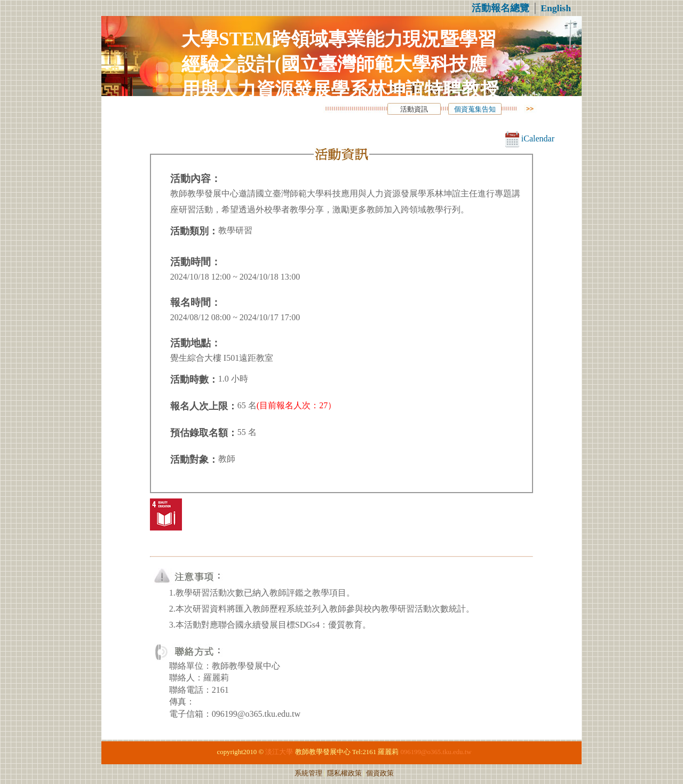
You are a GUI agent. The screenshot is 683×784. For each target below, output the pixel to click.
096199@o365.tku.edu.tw (436, 752)
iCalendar (530, 138)
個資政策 (380, 773)
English (556, 8)
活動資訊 (414, 109)
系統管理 (308, 773)
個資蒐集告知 (475, 109)
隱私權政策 (344, 773)
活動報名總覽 (501, 8)
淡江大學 (279, 752)
